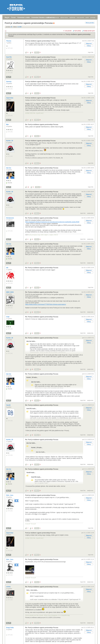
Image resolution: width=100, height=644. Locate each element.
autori (87, 17)
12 (28, 187)
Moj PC (9, 77)
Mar (8, 124)
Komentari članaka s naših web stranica (45, 17)
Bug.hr (7, 17)
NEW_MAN (10, 292)
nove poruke (80, 17)
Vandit (9, 405)
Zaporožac (10, 98)
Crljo (8, 317)
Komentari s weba (24, 17)
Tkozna (9, 41)
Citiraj (89, 46)
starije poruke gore (89, 31)
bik (7, 268)
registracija (56, 17)
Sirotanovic (10, 218)
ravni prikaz (78, 31)
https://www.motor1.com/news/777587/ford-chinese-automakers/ (46, 304)
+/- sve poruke (67, 31)
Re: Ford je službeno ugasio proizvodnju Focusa (42, 124)
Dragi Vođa (10, 628)
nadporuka (90, 213)
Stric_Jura (10, 495)
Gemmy (9, 82)
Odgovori (89, 44)
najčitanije (72, 17)
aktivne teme (64, 17)
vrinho (9, 587)
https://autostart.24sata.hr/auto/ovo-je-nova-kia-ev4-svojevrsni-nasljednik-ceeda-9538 (52, 222)
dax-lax (9, 168)
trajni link (91, 52)
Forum (13, 17)
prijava (49, 17)
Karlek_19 (10, 141)
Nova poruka (90, 23)
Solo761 (9, 57)
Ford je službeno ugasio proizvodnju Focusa (40, 41)
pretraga (93, 17)
